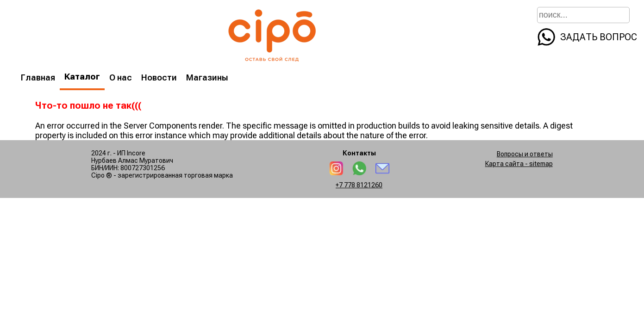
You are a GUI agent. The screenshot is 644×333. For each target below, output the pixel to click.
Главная (38, 77)
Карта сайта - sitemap (519, 164)
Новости (159, 77)
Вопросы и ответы (525, 154)
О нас (121, 77)
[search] (623, 14)
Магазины (207, 77)
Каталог (82, 77)
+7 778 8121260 (359, 185)
